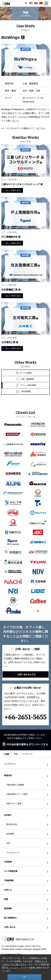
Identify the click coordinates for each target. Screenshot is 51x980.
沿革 (8, 843)
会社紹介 (8, 815)
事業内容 (8, 776)
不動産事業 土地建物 (15, 785)
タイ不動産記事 (11, 871)
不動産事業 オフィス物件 (17, 794)
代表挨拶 (8, 862)
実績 (16, 754)
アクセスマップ (13, 853)
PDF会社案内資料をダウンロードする (26, 744)
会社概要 (10, 834)
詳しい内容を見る (12, 190)
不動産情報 (9, 880)
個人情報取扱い (11, 918)
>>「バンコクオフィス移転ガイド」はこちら (23, 128)
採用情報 (8, 909)
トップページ (10, 764)
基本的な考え (12, 824)
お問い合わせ (10, 927)
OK (24, 977)
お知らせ (8, 890)
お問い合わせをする (26, 674)
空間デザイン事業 (14, 804)
